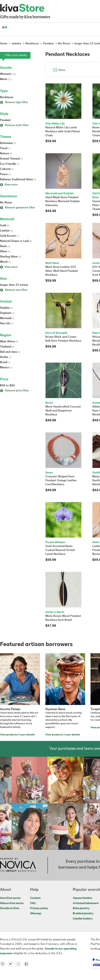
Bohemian (8, 143)
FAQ (33, 903)
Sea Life (7, 324)
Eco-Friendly (10, 164)
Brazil (5, 362)
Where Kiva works (12, 903)
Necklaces (7, 97)
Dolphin (7, 308)
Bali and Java (10, 352)
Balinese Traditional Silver (18, 180)
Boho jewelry (81, 908)
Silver (5, 252)
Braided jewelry (83, 914)
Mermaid (7, 318)
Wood (5, 262)
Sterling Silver (11, 257)
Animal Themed (11, 159)
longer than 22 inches (14, 285)
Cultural (7, 169)
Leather (6, 231)
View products (9, 735)
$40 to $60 (7, 386)
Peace (5, 174)
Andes (6, 357)
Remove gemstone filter (18, 208)
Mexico (6, 368)
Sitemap (36, 914)
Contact (35, 898)
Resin (5, 246)
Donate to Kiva (10, 908)
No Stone (6, 203)
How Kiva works (10, 898)
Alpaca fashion (82, 898)
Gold (5, 226)
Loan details (27, 735)
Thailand (7, 347)
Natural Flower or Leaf (16, 241)
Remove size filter (14, 290)
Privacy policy (39, 908)
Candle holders (83, 919)
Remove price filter (14, 391)
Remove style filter (14, 125)
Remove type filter (14, 102)
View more (9, 185)
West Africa (9, 342)
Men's (6, 79)
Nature (6, 154)
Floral (5, 148)
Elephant (7, 313)
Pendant (5, 120)
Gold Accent (9, 236)
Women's (8, 74)
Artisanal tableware (86, 903)
